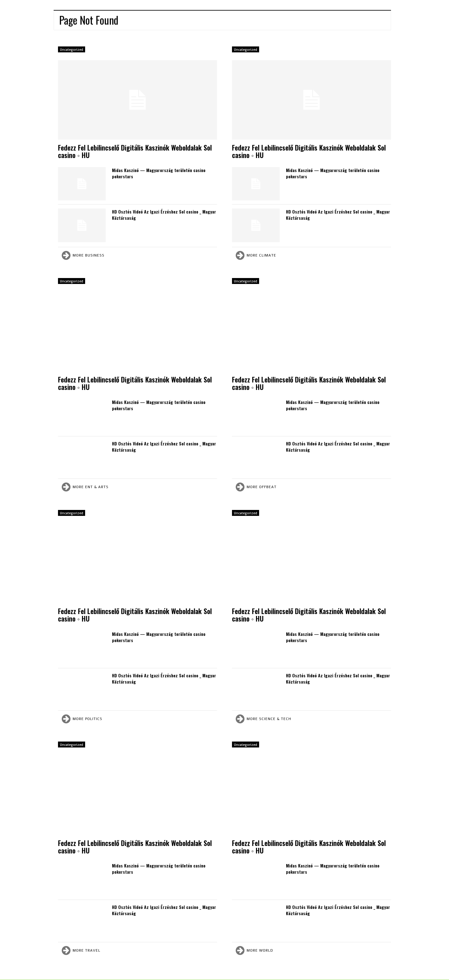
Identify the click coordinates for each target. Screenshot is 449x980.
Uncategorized (72, 50)
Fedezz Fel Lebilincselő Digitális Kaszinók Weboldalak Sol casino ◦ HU (135, 151)
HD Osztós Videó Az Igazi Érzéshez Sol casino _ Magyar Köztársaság (164, 215)
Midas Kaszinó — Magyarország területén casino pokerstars (159, 173)
